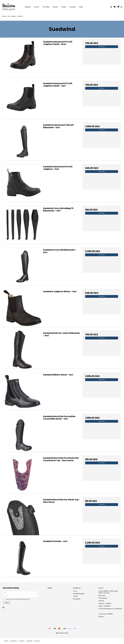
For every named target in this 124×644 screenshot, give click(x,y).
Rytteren (46, 7)
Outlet (37, 7)
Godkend (7, 603)
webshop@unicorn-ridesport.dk (112, 609)
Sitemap (101, 617)
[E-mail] (20, 596)
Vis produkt (102, 47)
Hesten (55, 7)
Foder (64, 7)
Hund (81, 7)
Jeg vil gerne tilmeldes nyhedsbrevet (24, 599)
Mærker (28, 7)
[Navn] (20, 593)
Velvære (72, 7)
